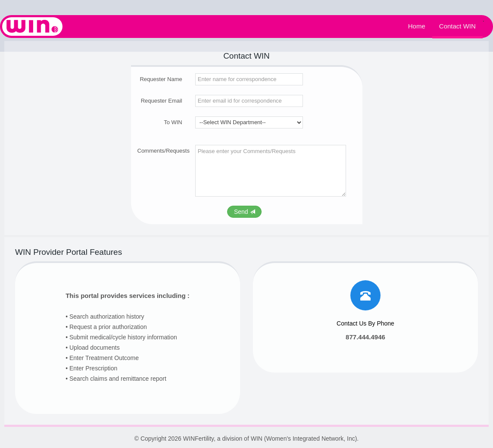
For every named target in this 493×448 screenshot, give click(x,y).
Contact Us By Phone (365, 323)
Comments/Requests (160, 151)
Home (417, 26)
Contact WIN (457, 26)
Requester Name (161, 79)
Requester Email (162, 101)
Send (245, 212)
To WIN (173, 122)
